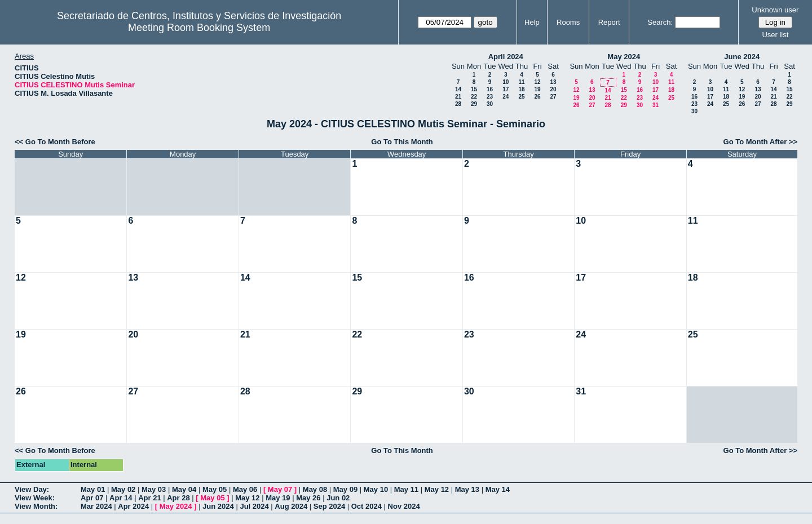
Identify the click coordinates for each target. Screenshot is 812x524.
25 (521, 97)
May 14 (498, 489)
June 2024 (742, 57)
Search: (660, 22)
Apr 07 (92, 498)
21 (458, 97)
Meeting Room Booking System (199, 28)
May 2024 (624, 57)
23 (490, 97)
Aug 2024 (291, 506)
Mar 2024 (96, 506)
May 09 (345, 489)
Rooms (568, 22)
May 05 (215, 489)
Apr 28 (178, 498)
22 (474, 97)
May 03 (154, 489)
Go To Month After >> (760, 142)
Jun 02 (338, 498)
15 (474, 89)
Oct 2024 (367, 506)
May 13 (467, 489)
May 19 (278, 498)
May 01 (93, 489)
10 (506, 82)
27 (553, 97)
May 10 (376, 489)
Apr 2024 (133, 506)
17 (506, 89)
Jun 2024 (218, 506)
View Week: (35, 498)
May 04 (184, 489)
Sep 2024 (329, 506)
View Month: (36, 506)
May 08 (315, 489)
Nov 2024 (404, 506)
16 (490, 89)
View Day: (32, 489)
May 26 (308, 498)
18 (521, 89)
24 (506, 97)
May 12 (437, 489)
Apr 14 (121, 498)
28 (458, 104)
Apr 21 (149, 498)
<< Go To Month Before (55, 142)
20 (553, 89)
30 (490, 104)
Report (609, 22)
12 (537, 82)
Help (532, 22)
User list (775, 35)
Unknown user (775, 10)
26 (537, 97)
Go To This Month (402, 142)
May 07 (280, 489)
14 (458, 89)
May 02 (123, 489)
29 (474, 104)
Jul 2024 (254, 506)
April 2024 (506, 57)
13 (553, 82)
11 (521, 82)
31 (656, 105)
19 (537, 89)
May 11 (406, 489)
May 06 (245, 489)
